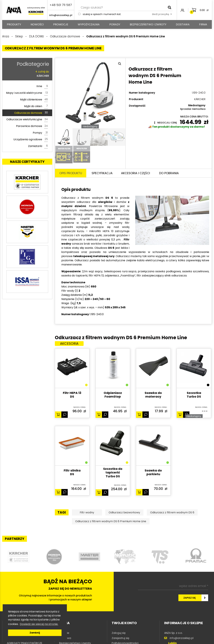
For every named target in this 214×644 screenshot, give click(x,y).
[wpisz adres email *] (173, 586)
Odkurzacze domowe (31, 113)
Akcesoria (69, 344)
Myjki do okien (36, 106)
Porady (115, 24)
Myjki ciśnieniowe (34, 100)
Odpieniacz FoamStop (113, 395)
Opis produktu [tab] (71, 173)
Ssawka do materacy (153, 395)
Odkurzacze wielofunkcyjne (27, 119)
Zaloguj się (119, 633)
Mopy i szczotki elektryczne (27, 93)
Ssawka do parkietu (153, 472)
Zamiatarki (38, 146)
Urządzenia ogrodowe (31, 139)
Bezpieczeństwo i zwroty (148, 24)
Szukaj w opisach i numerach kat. (102, 14)
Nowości (37, 24)
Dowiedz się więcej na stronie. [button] (39, 624)
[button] (120, 64)
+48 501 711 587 (61, 5)
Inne (42, 86)
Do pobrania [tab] (169, 173)
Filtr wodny (87, 512)
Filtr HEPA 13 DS (72, 395)
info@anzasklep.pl (61, 15)
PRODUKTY (14, 24)
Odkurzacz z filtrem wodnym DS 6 (172, 512)
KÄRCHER (26, 74)
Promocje (61, 24)
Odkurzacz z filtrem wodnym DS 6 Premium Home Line (111, 521)
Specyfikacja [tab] (102, 173)
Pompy (40, 133)
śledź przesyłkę (162, 14)
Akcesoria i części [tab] (136, 173)
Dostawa (183, 24)
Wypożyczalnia (89, 24)
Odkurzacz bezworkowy (124, 512)
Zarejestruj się (120, 638)
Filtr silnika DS (72, 472)
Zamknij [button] (35, 633)
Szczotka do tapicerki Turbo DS (113, 473)
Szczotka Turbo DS (194, 395)
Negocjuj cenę (166, 123)
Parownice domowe (32, 126)
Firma (203, 24)
